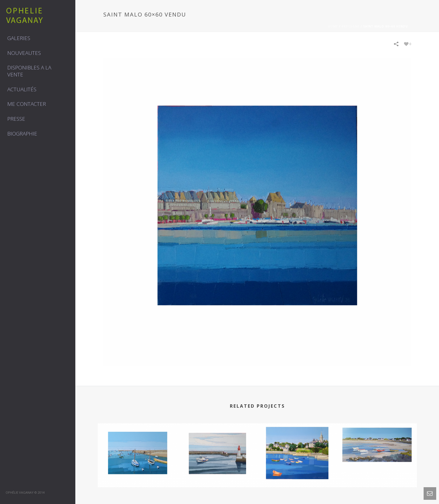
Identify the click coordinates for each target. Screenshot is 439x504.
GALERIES (19, 38)
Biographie (22, 134)
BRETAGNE (351, 26)
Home (333, 26)
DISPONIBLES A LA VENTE (29, 71)
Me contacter (27, 104)
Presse (16, 119)
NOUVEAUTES (24, 53)
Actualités (22, 89)
